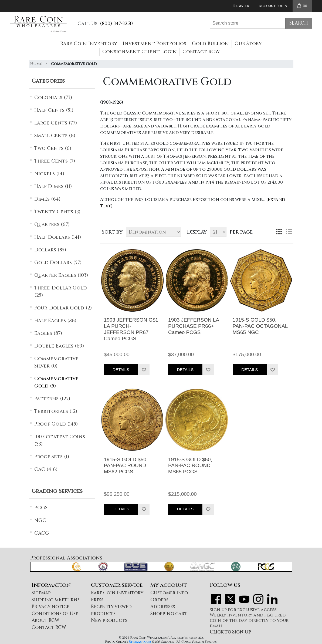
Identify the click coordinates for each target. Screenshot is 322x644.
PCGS (41, 508)
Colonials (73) (53, 98)
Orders (159, 600)
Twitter (230, 599)
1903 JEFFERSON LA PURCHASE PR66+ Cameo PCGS (194, 326)
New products (109, 620)
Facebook (216, 599)
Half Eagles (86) (55, 321)
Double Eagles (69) (59, 346)
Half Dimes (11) (53, 186)
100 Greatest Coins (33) (60, 440)
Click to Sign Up (230, 632)
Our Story (248, 44)
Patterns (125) (52, 399)
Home (36, 64)
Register (241, 6)
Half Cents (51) (54, 110)
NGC (40, 520)
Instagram (258, 599)
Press (97, 600)
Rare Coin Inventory (89, 44)
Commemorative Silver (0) (56, 362)
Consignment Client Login (140, 52)
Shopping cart (169, 614)
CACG (42, 533)
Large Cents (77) (56, 123)
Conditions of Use (55, 614)
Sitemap (41, 593)
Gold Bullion (210, 44)
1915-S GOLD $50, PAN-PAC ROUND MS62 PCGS (126, 466)
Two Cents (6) (53, 148)
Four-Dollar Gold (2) (63, 308)
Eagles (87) (48, 333)
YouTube (244, 599)
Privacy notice (50, 607)
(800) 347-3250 (116, 24)
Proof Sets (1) (52, 457)
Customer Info (169, 593)
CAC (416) (46, 469)
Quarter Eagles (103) (61, 275)
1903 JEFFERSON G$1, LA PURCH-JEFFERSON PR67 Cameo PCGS (132, 329)
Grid (279, 231)
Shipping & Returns (56, 600)
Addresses (163, 607)
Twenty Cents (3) (57, 212)
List (289, 231)
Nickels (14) (49, 174)
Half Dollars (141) (58, 237)
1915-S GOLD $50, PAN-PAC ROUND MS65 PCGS (190, 466)
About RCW (45, 620)
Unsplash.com (140, 642)
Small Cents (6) (55, 136)
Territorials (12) (56, 411)
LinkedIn (272, 599)
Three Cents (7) (55, 161)
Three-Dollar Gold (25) (61, 292)
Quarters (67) (52, 225)
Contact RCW (201, 52)
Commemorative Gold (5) (56, 382)
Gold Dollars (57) (58, 263)
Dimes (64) (47, 199)
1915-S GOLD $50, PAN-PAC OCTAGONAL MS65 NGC (260, 326)
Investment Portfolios (155, 44)
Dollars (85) (50, 250)
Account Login (273, 6)
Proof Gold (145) (56, 424)
